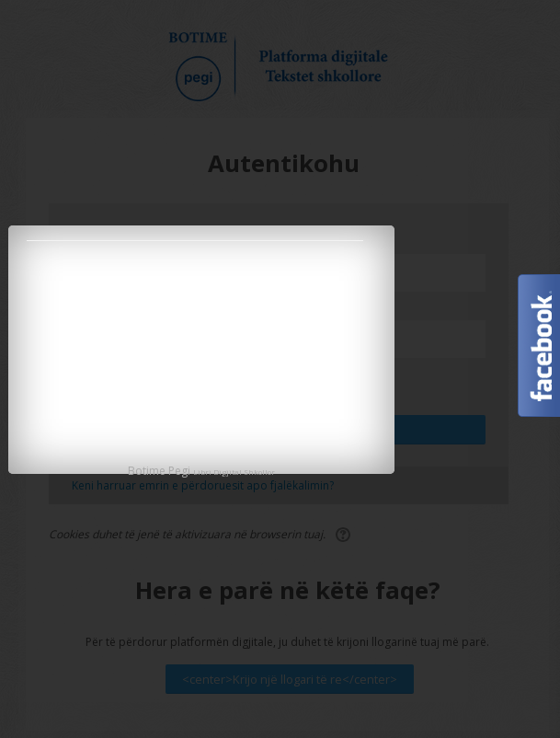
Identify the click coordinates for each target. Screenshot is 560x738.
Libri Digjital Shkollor (234, 472)
